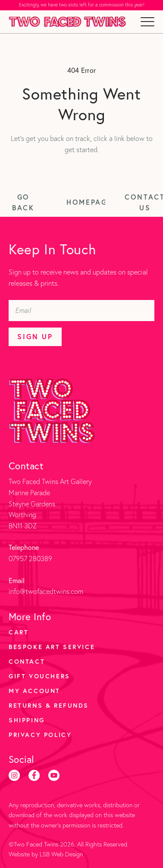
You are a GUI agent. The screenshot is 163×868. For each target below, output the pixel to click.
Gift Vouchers (39, 676)
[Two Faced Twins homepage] (67, 22)
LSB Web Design (61, 854)
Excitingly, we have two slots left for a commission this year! (82, 5)
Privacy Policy (40, 735)
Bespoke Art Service (52, 647)
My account (34, 691)
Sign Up (35, 336)
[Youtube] (54, 775)
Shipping (27, 720)
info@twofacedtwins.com (46, 591)
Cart (19, 632)
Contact (27, 661)
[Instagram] (14, 775)
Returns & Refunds (49, 705)
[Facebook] (34, 775)
